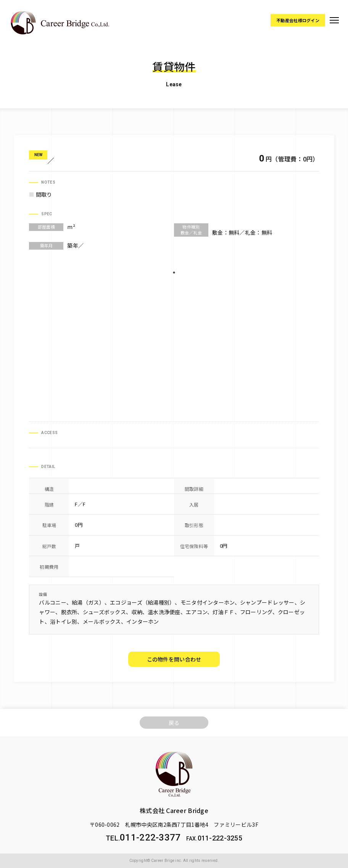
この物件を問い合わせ (174, 659)
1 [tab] (174, 273)
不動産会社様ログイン (298, 20)
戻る (174, 723)
